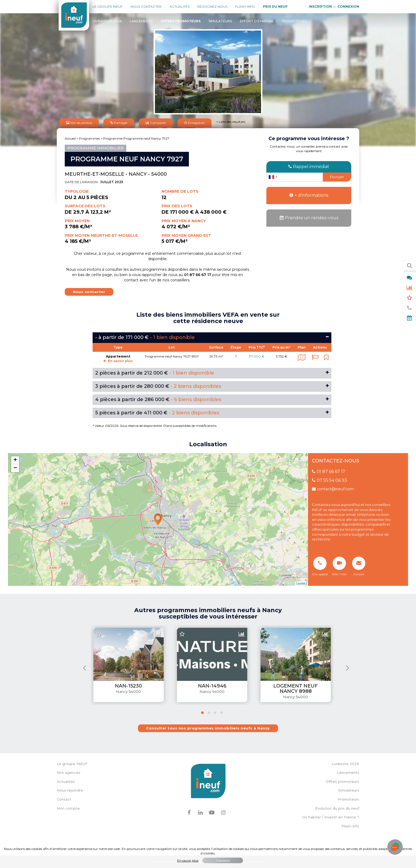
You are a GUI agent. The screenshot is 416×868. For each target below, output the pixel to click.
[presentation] (84, 667)
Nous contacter (146, 7)
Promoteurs (294, 21)
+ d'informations (309, 194)
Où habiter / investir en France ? (331, 816)
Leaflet (301, 583)
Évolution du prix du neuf (337, 807)
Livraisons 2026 (107, 21)
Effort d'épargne (257, 21)
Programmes (89, 138)
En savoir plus (118, 360)
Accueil (70, 138)
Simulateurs (220, 21)
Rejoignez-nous (212, 7)
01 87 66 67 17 (329, 471)
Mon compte (68, 807)
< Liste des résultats (231, 121)
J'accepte (223, 860)
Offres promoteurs (343, 781)
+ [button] (15, 459)
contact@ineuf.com (333, 488)
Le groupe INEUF (72, 763)
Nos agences (69, 772)
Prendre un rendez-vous (309, 217)
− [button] (15, 467)
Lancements (141, 21)
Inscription (320, 7)
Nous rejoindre (70, 789)
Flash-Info (245, 7)
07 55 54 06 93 (330, 480)
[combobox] (273, 176)
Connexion (348, 7)
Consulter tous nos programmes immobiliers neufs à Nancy (208, 727)
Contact (64, 798)
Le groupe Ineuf (108, 7)
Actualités (179, 7)
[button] (202, 712)
